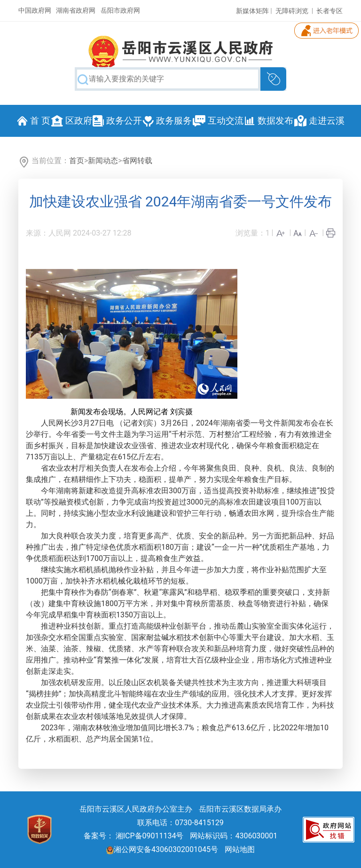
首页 (77, 161)
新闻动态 (103, 161)
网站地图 (240, 849)
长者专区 (330, 11)
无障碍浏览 (292, 11)
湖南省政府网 (76, 10)
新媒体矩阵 (252, 11)
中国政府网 (35, 10)
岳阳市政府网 (120, 10)
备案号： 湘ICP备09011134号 (134, 836)
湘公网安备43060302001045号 (162, 849)
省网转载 (137, 161)
